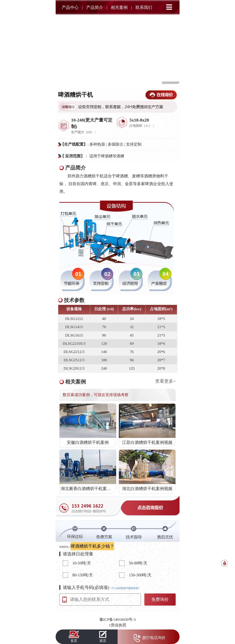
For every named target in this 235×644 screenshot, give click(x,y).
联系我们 (144, 8)
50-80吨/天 (138, 563)
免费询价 (160, 599)
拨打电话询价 (149, 638)
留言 (103, 636)
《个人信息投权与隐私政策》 (125, 588)
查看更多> (165, 381)
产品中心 (70, 8)
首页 (74, 636)
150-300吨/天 (140, 575)
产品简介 (95, 8)
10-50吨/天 (82, 563)
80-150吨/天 (83, 575)
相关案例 (119, 8)
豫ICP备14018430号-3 (117, 619)
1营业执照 (118, 625)
